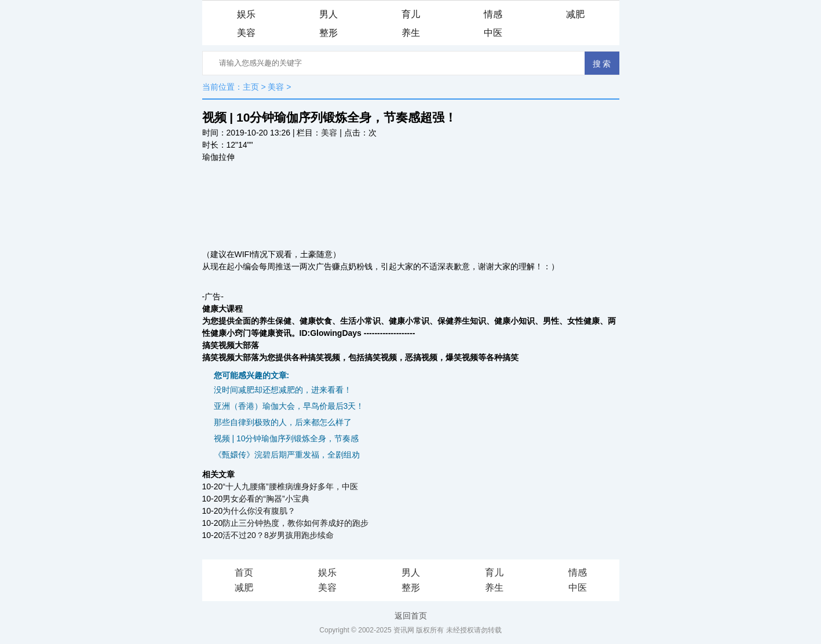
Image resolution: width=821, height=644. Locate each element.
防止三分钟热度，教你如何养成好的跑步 (295, 523)
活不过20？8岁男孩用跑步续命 (278, 535)
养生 (411, 33)
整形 (329, 33)
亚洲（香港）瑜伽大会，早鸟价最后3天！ (289, 406)
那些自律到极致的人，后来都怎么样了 (283, 422)
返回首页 (411, 616)
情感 (493, 14)
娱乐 (246, 14)
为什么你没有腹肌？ (259, 511)
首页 (244, 572)
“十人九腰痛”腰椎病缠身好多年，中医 (290, 486)
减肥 (575, 14)
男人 (329, 14)
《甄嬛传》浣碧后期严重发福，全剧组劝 (287, 455)
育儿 (411, 14)
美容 (246, 33)
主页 (251, 87)
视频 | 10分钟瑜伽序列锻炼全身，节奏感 (287, 438)
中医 (493, 33)
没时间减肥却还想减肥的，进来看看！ (283, 390)
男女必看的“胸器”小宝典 (266, 499)
